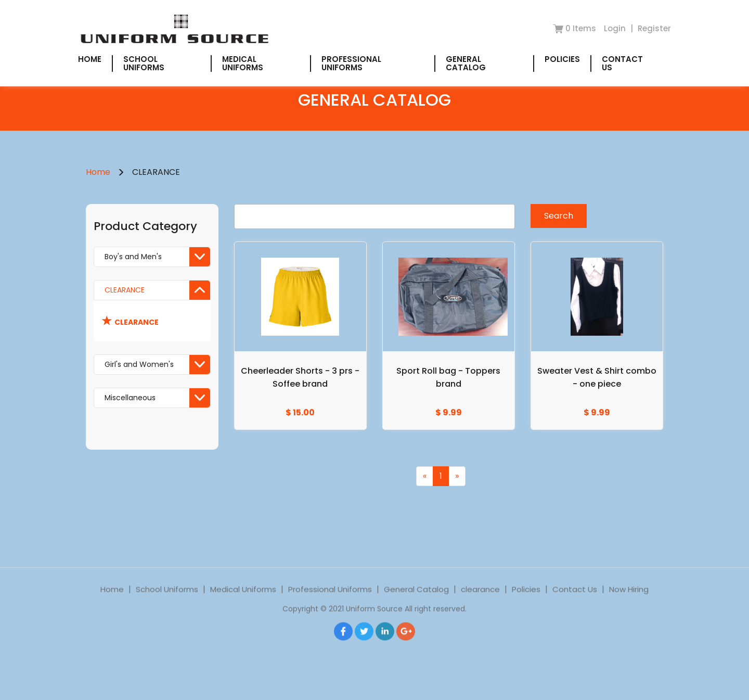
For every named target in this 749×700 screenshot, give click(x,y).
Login (616, 28)
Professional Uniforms (351, 63)
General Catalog (466, 63)
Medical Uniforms (243, 63)
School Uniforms (144, 63)
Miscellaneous (157, 398)
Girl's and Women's (157, 365)
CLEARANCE (157, 290)
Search (559, 216)
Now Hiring (629, 599)
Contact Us (622, 63)
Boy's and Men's (157, 257)
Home (90, 59)
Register (654, 28)
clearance (480, 599)
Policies (562, 59)
